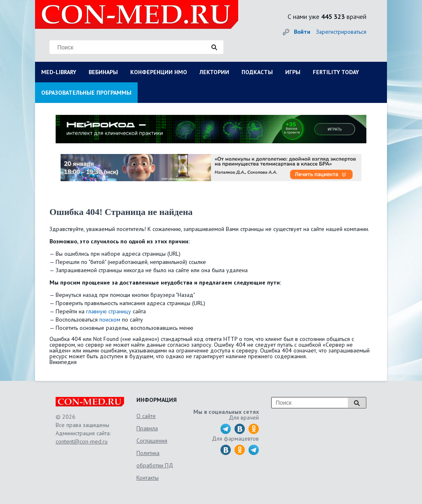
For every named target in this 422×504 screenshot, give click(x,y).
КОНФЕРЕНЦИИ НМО (159, 72)
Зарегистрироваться (341, 32)
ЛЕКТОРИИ (214, 72)
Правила (147, 428)
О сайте (146, 416)
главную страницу (109, 311)
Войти (302, 32)
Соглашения (152, 441)
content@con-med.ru (82, 441)
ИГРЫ (293, 72)
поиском (110, 320)
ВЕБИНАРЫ (103, 72)
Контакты (148, 478)
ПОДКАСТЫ (257, 72)
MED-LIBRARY (59, 72)
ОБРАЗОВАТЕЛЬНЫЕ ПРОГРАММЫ (86, 93)
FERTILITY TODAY (336, 72)
